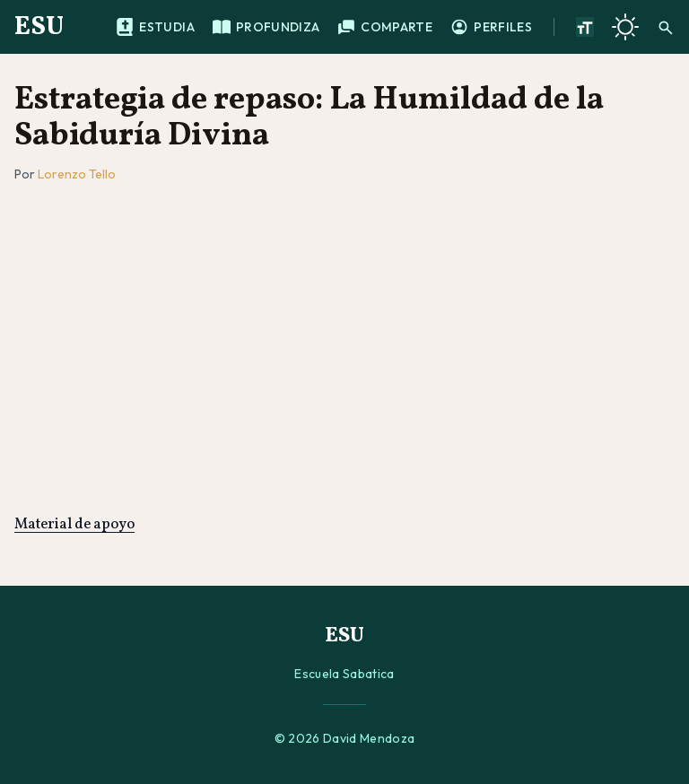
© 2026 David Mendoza (345, 738)
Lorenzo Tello (77, 174)
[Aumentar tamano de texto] (585, 27)
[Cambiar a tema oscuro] (625, 27)
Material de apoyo (74, 525)
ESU (39, 27)
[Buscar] (666, 27)
